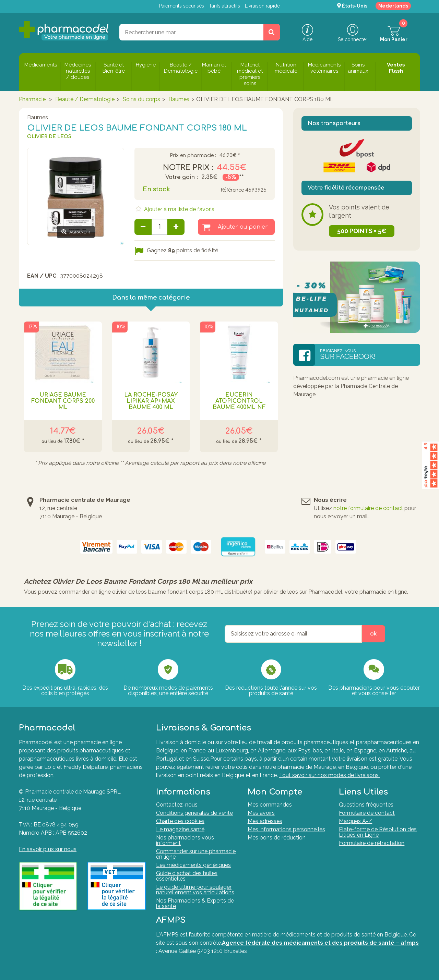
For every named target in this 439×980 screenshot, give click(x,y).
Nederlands (393, 6)
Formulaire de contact (367, 813)
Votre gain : (182, 177)
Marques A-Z (355, 821)
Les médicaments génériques (193, 865)
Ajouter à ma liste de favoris (179, 209)
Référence (232, 190)
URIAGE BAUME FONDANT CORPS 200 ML (63, 401)
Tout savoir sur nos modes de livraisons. (329, 775)
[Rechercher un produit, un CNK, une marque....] (272, 32)
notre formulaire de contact (368, 508)
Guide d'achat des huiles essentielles (187, 876)
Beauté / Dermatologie (85, 99)
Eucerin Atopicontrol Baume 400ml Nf (239, 401)
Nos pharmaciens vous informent (185, 840)
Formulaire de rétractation (372, 843)
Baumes (179, 99)
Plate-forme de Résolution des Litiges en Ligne (378, 832)
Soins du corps (141, 99)
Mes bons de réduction (277, 838)
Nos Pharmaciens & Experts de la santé (195, 903)
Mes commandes (270, 805)
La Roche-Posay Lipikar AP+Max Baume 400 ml (151, 401)
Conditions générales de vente (194, 813)
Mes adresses (265, 821)
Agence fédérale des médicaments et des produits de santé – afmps (320, 943)
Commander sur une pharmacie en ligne (196, 854)
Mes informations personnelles (286, 829)
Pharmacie (32, 99)
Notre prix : (188, 168)
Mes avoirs (261, 813)
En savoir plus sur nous (48, 849)
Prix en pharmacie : (193, 156)
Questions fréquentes (366, 805)
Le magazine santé (180, 829)
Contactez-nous (177, 805)
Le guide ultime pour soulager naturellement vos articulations (195, 890)
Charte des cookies (180, 821)
